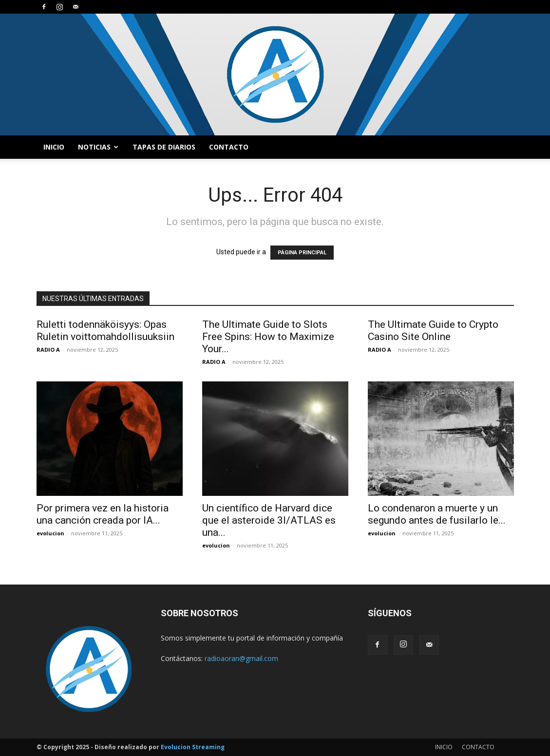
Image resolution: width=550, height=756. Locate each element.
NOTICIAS (98, 147)
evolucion (50, 533)
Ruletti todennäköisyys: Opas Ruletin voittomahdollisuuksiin (105, 331)
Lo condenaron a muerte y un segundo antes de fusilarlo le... (437, 514)
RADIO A (48, 350)
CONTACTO (229, 147)
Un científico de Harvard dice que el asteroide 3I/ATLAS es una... (269, 520)
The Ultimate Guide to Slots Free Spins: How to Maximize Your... (268, 337)
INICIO (54, 147)
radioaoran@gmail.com (241, 658)
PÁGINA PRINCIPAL (302, 253)
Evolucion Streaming (193, 747)
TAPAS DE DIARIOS (164, 147)
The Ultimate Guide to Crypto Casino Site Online (433, 331)
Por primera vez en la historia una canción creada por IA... (103, 514)
